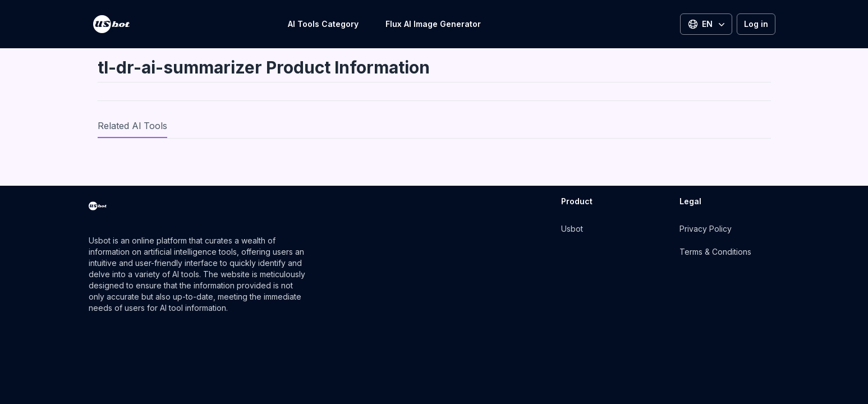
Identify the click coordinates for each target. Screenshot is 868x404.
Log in (756, 24)
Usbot (572, 229)
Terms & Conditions (715, 252)
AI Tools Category (323, 24)
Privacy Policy (706, 229)
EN (707, 24)
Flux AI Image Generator (433, 24)
